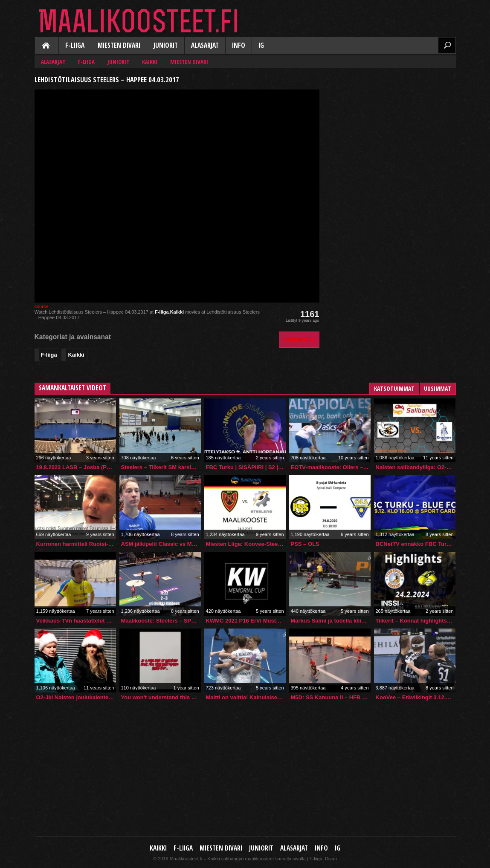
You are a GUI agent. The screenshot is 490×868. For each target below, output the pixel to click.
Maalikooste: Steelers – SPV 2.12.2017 (161, 621)
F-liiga (75, 45)
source (42, 306)
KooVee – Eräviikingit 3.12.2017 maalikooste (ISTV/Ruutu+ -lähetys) (416, 697)
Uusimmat (438, 388)
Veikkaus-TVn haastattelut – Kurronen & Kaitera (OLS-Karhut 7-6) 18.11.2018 (76, 621)
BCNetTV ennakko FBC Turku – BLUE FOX (416, 544)
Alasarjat (205, 45)
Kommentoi (299, 339)
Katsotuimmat (394, 388)
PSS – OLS (305, 544)
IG (261, 45)
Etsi (447, 45)
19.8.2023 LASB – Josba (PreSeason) (76, 467)
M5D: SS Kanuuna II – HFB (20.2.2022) (331, 697)
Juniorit (166, 45)
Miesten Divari (119, 45)
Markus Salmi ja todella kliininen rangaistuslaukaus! (331, 621)
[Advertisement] (392, 126)
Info (239, 45)
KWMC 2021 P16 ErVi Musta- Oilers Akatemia (246, 621)
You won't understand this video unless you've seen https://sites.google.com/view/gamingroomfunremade (161, 697)
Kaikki (46, 46)
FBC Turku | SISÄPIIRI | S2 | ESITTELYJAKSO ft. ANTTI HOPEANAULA (246, 467)
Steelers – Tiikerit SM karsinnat (161, 467)
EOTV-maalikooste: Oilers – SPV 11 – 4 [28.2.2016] (331, 467)
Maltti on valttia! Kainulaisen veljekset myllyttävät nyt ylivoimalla (246, 697)
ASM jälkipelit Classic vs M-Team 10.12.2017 (161, 544)
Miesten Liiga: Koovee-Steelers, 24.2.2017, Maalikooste (246, 544)
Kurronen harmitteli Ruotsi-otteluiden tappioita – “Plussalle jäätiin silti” (76, 544)
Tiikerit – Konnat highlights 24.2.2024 (416, 621)
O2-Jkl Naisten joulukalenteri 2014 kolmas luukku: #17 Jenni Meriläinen (76, 697)
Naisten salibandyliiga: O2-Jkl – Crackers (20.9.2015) (416, 467)
